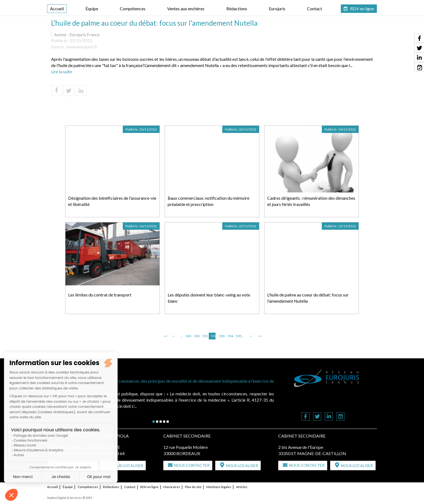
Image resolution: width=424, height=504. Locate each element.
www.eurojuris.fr (82, 47)
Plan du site (193, 487)
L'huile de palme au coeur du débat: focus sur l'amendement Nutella (308, 298)
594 (230, 336)
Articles (242, 487)
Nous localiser (127, 465)
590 (196, 336)
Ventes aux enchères (186, 9)
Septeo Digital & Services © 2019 (69, 498)
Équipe (92, 9)
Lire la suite (62, 71)
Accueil (57, 9)
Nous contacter (192, 465)
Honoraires (172, 487)
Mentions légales (219, 487)
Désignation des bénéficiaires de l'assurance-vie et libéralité (112, 201)
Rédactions (237, 9)
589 (188, 336)
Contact (314, 9)
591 (205, 336)
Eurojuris (277, 9)
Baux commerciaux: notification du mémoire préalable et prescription (208, 201)
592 (213, 336)
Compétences (133, 9)
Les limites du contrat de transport (100, 295)
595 (238, 336)
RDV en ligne (362, 9)
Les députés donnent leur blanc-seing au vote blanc (209, 298)
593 (221, 336)
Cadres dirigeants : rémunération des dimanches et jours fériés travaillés (311, 201)
